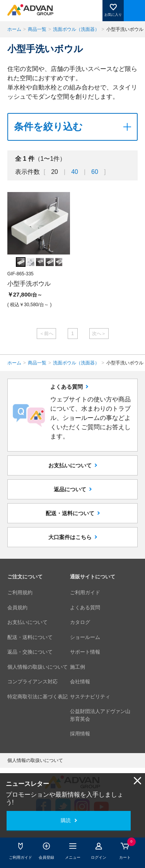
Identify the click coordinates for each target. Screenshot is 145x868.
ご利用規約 (20, 592)
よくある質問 (85, 608)
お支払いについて (70, 465)
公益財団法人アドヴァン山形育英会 (100, 715)
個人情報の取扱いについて (38, 667)
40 (75, 172)
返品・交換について (30, 652)
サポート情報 (85, 652)
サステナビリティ (90, 697)
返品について (70, 489)
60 (95, 172)
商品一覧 (37, 29)
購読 (66, 820)
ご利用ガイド (85, 592)
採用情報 (80, 734)
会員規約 (17, 608)
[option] (39, 251)
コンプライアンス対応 (32, 682)
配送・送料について (70, 513)
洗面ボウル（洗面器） (76, 29)
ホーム (14, 29)
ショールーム (85, 637)
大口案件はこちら (70, 537)
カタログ (80, 622)
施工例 (78, 667)
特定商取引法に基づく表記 (38, 697)
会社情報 (80, 682)
